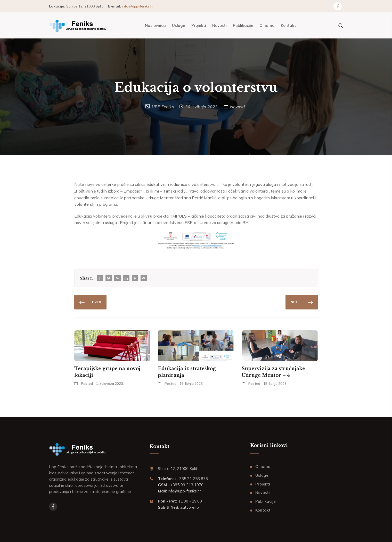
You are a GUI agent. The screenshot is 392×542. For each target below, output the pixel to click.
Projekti (263, 484)
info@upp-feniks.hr (138, 6)
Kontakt (263, 510)
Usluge (262, 475)
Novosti (237, 107)
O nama (263, 467)
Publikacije (266, 501)
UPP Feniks (163, 107)
